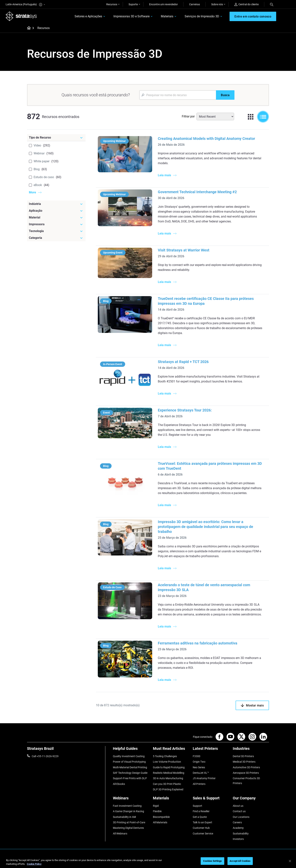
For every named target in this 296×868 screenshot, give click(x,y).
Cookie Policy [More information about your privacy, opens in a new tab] (34, 864)
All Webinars (120, 834)
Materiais (167, 16)
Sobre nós (217, 4)
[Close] (290, 861)
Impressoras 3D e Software (131, 16)
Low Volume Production (167, 762)
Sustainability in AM (124, 817)
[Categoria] (56, 238)
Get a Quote (200, 817)
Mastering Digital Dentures (128, 828)
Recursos (112, 4)
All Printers (199, 784)
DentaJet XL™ (201, 773)
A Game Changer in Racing (128, 811)
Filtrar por (188, 116)
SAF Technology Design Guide (130, 773)
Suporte (133, 4)
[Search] (272, 4)
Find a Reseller (201, 811)
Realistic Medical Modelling (169, 773)
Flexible (157, 811)
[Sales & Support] (211, 799)
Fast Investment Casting (127, 806)
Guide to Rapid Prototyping (169, 767)
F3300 (197, 756)
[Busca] (225, 95)
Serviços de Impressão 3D (202, 16)
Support (197, 806)
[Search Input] (178, 95)
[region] (148, 861)
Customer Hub (201, 828)
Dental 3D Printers (243, 756)
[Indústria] (56, 204)
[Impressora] (56, 224)
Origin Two (199, 762)
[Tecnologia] (56, 231)
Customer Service (203, 834)
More (32, 192)
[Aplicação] (56, 211)
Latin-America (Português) (25, 5)
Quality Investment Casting (129, 756)
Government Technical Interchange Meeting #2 (197, 192)
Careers (237, 822)
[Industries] (251, 750)
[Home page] (28, 28)
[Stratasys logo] (21, 16)
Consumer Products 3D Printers (246, 781)
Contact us (239, 811)
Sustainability (241, 834)
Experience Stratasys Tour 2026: (185, 410)
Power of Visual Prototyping (129, 762)
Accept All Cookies (240, 861)
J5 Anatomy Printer (204, 778)
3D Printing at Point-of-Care (129, 822)
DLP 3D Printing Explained (168, 789)
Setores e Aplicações (88, 16)
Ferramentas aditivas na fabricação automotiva (198, 643)
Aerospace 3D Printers (246, 773)
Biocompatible (161, 817)
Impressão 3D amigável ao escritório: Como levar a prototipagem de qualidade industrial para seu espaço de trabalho (205, 527)
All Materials (160, 822)
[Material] (56, 218)
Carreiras (195, 4)
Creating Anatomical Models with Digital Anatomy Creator (206, 139)
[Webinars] (131, 799)
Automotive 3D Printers (246, 767)
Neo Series (199, 767)
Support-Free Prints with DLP (130, 778)
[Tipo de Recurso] (56, 138)
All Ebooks (119, 784)
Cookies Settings (212, 861)
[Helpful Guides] (131, 750)
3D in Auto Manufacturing (168, 778)
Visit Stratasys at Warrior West (184, 250)
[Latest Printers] (211, 750)
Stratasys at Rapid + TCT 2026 (183, 362)
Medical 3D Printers (244, 762)
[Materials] (171, 799)
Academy (238, 828)
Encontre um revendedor (163, 4)
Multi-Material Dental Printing (130, 767)
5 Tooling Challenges (165, 756)
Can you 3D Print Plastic (167, 784)
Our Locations (241, 817)
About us (238, 806)
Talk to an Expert (202, 822)
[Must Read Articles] (171, 750)
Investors (238, 839)
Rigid (156, 806)
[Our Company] (251, 799)
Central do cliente (246, 4)
